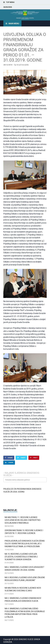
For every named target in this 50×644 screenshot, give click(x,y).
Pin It (35, 458)
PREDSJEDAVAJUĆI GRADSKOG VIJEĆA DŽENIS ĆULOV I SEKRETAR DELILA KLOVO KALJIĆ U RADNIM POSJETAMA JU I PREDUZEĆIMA (25, 544)
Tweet (23, 458)
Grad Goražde (23, 65)
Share (10, 458)
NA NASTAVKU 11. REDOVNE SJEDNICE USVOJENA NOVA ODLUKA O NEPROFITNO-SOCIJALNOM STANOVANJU (23, 520)
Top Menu (10, 2)
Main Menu (14, 24)
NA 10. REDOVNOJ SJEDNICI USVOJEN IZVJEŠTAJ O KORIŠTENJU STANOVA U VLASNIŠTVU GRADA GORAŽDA (21, 557)
